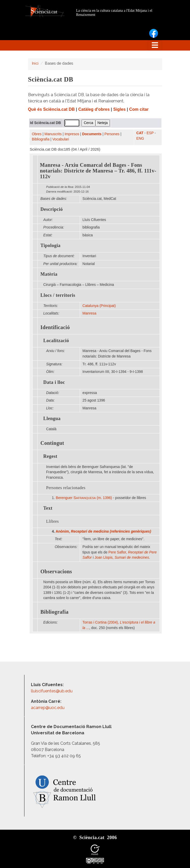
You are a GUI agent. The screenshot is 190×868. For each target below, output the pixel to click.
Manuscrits (53, 134)
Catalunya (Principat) (99, 306)
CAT (140, 133)
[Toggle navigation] (155, 45)
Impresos (72, 134)
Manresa (89, 313)
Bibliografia (41, 139)
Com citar (139, 109)
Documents (92, 134)
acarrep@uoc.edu (48, 708)
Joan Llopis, (122, 558)
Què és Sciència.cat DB (51, 109)
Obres (37, 134)
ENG (140, 138)
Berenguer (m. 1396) (84, 498)
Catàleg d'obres (94, 109)
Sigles (120, 109)
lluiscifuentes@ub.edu (52, 691)
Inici (35, 63)
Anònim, (103, 531)
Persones (112, 134)
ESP (150, 133)
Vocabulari (61, 139)
